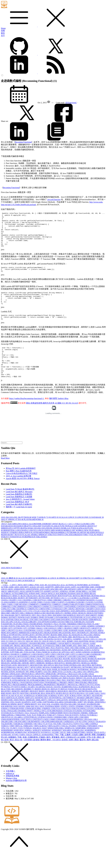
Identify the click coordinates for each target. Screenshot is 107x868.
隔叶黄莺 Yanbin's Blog (59, 414)
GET (11, 644)
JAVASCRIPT (76, 594)
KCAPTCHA (65, 668)
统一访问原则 (27, 756)
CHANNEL (28, 616)
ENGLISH (37, 542)
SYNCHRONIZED (55, 727)
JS (48, 666)
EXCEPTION (44, 638)
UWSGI (91, 737)
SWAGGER (12, 727)
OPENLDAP (15, 690)
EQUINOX (84, 635)
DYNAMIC (50, 633)
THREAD (93, 729)
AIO (42, 603)
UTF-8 (78, 737)
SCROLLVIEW (76, 711)
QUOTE (58, 703)
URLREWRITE (34, 737)
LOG (10, 672)
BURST (22, 614)
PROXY (83, 701)
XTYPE (15, 751)
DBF (9, 629)
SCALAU (19, 711)
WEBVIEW (19, 746)
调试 (77, 756)
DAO (53, 627)
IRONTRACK (79, 653)
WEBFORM (81, 744)
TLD (29, 731)
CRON (71, 625)
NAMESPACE (57, 683)
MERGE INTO (51, 677)
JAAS (41, 655)
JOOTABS (94, 664)
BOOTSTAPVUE (65, 612)
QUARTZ (54, 533)
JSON (64, 666)
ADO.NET (25, 603)
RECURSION (18, 705)
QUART (32, 703)
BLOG (62, 540)
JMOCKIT (40, 664)
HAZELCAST (91, 646)
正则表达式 (72, 753)
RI (101, 707)
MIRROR (41, 679)
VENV (76, 740)
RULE (66, 709)
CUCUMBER (7, 627)
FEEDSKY (49, 640)
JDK (80, 662)
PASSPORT (6, 694)
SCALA (64, 533)
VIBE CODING (91, 740)
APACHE (55, 605)
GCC (78, 642)
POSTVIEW (40, 698)
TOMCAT (42, 731)
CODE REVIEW (21, 620)
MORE (94, 679)
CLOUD (89, 618)
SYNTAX (68, 727)
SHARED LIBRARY (86, 714)
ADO (17, 603)
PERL (22, 548)
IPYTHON (63, 653)
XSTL (103, 748)
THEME (85, 729)
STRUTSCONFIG (79, 724)
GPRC (61, 644)
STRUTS (52, 551)
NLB (49, 685)
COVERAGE (57, 625)
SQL (44, 720)
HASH (82, 646)
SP (86, 718)
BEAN (93, 609)
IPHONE (34, 653)
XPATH (90, 748)
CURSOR (18, 627)
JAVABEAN (13, 659)
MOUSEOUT (24, 681)
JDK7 (99, 662)
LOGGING (82, 672)
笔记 (12, 756)
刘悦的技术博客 (13, 792)
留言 (3, 33)
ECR (100, 633)
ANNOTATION (33, 605)
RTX (54, 709)
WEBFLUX (70, 744)
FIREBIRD (72, 640)
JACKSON (49, 655)
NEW (96, 683)
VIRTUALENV (54, 742)
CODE (10, 620)
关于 (3, 36)
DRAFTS (28, 542)
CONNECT (47, 622)
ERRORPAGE (95, 635)
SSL (37, 722)
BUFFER (96, 612)
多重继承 (13, 753)
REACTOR (6, 705)
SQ (40, 720)
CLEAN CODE (50, 618)
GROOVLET (85, 644)
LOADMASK (96, 670)
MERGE (40, 677)
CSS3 (103, 625)
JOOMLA (66, 544)
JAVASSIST (77, 659)
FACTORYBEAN (78, 638)
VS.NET (14, 744)
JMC (33, 664)
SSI (33, 722)
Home (3, 28)
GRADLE (68, 644)
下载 (62, 751)
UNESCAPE (74, 733)
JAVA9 (4, 659)
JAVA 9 (45, 657)
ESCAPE (10, 638)
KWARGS (15, 670)
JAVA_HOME (68, 657)
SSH (28, 722)
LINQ (53, 670)
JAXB (93, 659)
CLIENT (61, 618)
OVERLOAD (7, 692)
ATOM (72, 607)
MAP (85, 675)
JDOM (11, 664)
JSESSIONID (55, 666)
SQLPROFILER (93, 720)
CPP (92, 540)
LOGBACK (62, 672)
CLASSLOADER (9, 618)
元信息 (76, 751)
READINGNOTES (95, 548)
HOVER (94, 648)
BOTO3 (77, 612)
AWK (38, 609)
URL (96, 735)
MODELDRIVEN (73, 679)
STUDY (91, 724)
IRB (71, 653)
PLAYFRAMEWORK (34, 535)
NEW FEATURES (92, 546)
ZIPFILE (37, 751)
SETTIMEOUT (70, 714)
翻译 (13, 594)
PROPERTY (62, 701)
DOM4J (5, 633)
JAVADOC (24, 659)
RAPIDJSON (85, 703)
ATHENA (64, 607)
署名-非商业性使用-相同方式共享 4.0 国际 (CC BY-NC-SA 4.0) (52, 419)
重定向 (83, 756)
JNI (72, 664)
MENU (33, 677)
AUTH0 (93, 607)
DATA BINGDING (79, 627)
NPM (32, 688)
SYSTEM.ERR (89, 727)
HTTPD (39, 651)
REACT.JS (95, 703)
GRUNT (12, 646)
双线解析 (101, 751)
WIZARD (67, 746)
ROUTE (16, 709)
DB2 (3, 629)
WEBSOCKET (93, 744)
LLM (87, 670)
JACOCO (58, 655)
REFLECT (56, 705)
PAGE (64, 692)
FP (67, 103)
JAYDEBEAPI (7, 662)
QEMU (24, 703)
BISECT (17, 612)
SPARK (35, 551)
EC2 (86, 633)
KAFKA (81, 544)
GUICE (40, 646)
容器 (25, 753)
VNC (100, 742)
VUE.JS (93, 551)
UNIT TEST (26, 735)
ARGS (4, 607)
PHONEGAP (57, 694)
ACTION (70, 601)
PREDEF (64, 698)
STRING (5, 724)
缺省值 (37, 756)
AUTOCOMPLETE (20, 609)
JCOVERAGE (49, 662)
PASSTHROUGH (19, 694)
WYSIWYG (47, 748)
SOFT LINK (37, 718)
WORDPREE (90, 746)
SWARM (22, 727)
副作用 (88, 751)
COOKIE (101, 622)
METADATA (83, 677)
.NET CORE (29, 601)
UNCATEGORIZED (74, 551)
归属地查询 (34, 753)
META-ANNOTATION (68, 677)
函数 (82, 751)
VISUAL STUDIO (69, 742)
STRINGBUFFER (17, 724)
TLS (34, 731)
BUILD (5, 614)
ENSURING (66, 635)
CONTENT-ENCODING (87, 622)
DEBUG (38, 629)
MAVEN (101, 675)
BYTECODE (45, 614)
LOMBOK (92, 672)
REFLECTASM (68, 705)
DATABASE (97, 533)
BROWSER (86, 612)
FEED (26, 640)
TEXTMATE (75, 729)
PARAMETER (86, 692)
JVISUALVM (30, 668)
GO (76, 542)
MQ (46, 681)
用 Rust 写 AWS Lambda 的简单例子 (21, 484)
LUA (19, 675)
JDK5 (93, 662)
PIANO (72, 694)
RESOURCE (63, 707)
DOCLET (81, 631)
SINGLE (52, 716)
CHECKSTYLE (40, 616)
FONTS (12, 642)
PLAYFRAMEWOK (18, 696)
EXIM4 (54, 638)
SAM (92, 709)
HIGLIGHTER (65, 648)
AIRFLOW (17, 540)
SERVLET (30, 714)
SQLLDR (73, 720)
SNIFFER (6, 718)
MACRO (59, 675)
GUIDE (48, 646)
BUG (103, 612)
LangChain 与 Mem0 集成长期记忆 (20, 505)
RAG (76, 703)
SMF (102, 716)
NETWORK (88, 683)
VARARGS (18, 740)
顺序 (90, 756)
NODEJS (5, 548)
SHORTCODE (7, 716)
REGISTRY (6, 707)
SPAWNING (100, 718)
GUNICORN (57, 646)
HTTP (17, 544)
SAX (103, 709)
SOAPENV (27, 718)
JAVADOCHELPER (38, 659)
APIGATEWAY (70, 605)
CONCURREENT (19, 622)
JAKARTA (68, 655)
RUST (19, 551)
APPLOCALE (91, 605)
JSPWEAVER (78, 666)
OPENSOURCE (28, 690)
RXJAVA (81, 709)
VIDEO (5, 742)
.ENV (14, 601)
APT (99, 605)
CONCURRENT (35, 622)
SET (46, 714)
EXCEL (18, 638)
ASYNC (56, 607)
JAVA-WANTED (81, 657)
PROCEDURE (82, 698)
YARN (22, 751)
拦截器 (43, 753)
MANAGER (76, 675)
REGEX (78, 705)
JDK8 (4, 664)
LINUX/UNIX (84, 533)
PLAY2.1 (5, 696)
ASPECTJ (39, 607)
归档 (3, 31)
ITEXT (4, 655)
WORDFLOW (78, 746)
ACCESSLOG (54, 601)
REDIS (4, 551)
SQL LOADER (54, 720)
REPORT (25, 707)
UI (12, 733)
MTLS (51, 681)
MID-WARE (57, 546)
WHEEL (29, 746)
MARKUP (93, 675)
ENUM (75, 635)
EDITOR (10, 635)
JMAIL (27, 664)
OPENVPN (40, 690)
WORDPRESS (29, 553)
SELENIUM (97, 711)
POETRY (71, 696)
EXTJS (61, 638)
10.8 (42, 601)
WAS (45, 744)
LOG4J (32, 672)
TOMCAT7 (52, 731)
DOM (101, 631)
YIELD (29, 751)
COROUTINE (45, 625)
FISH (90, 640)
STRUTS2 (88, 594)
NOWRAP (21, 688)
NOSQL (74, 685)
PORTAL (16, 698)
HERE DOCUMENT (10, 648)
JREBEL (21, 666)
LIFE (48, 670)
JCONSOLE (37, 662)
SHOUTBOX (20, 716)
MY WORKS (78, 546)
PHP (28, 548)
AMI (92, 603)
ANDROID (47, 540)
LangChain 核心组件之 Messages (19, 508)
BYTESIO (56, 614)
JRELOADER (40, 666)
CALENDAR (84, 614)
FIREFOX (82, 640)
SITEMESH (74, 716)
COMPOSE (6, 622)
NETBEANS (76, 683)
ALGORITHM (35, 540)
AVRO (32, 609)
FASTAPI (47, 542)
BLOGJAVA (33, 612)
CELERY (13, 616)
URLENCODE (21, 737)
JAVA (5, 533)
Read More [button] (5, 474)
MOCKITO (60, 679)
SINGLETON (63, 716)
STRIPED (47, 724)
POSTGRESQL (27, 698)
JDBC (58, 662)
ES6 (3, 638)
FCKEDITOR (7, 640)
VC (45, 740)
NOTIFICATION (8, 688)
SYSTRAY (19, 729)
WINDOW (47, 746)
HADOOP (74, 646)
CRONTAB (80, 625)
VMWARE (82, 742)
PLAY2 (94, 694)
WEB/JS (44, 533)
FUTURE (59, 642)
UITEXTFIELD (31, 733)
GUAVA (20, 646)
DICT (18, 631)
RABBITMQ (67, 703)
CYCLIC (37, 627)
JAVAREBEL (52, 659)
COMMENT (34, 620)
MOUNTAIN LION (9, 681)
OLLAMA (78, 688)
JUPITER (5, 668)
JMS (48, 664)
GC (74, 642)
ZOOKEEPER (48, 751)
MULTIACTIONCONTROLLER (68, 681)
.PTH (37, 601)
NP (28, 688)
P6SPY (28, 692)
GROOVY (92, 542)
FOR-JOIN (21, 642)
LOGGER (72, 672)
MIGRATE (6, 679)
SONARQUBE (71, 718)
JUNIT (88, 666)
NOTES (93, 685)
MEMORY (24, 677)
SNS (13, 718)
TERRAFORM (56, 729)
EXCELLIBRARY (30, 638)
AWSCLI (52, 609)
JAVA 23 (21, 657)
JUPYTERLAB (17, 668)
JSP (70, 666)
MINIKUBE (17, 679)
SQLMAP (82, 720)
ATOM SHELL (82, 607)
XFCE (63, 748)
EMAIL (26, 635)
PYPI (98, 701)
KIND (79, 668)
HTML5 (5, 651)
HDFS (101, 646)
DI (3, 631)
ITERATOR (94, 653)
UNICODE (84, 733)
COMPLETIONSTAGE (94, 620)
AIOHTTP (50, 603)
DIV (34, 631)
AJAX (68, 603)
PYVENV (16, 703)
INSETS (17, 653)
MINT (33, 679)
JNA (53, 664)
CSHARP (90, 625)
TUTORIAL (92, 731)
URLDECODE (8, 737)
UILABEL (19, 733)
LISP (67, 670)
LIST (73, 670)
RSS (48, 709)
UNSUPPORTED (76, 735)
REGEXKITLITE (90, 705)
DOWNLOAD (24, 633)
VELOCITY (68, 740)
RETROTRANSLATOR (89, 707)
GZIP (66, 646)
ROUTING (25, 709)
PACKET (46, 692)
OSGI (91, 690)
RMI (3, 709)
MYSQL (47, 683)
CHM (50, 616)
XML (70, 748)
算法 (18, 756)
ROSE (9, 709)
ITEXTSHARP (15, 655)
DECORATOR (49, 629)
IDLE (66, 651)
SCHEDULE (30, 711)
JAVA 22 (13, 657)
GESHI (5, 644)
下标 (57, 751)
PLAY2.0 (102, 694)
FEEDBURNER (36, 640)
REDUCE (46, 705)
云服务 (68, 751)
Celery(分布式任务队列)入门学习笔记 (22, 489)
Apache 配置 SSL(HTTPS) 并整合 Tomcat (23, 494)
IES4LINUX (78, 651)
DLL (39, 631)
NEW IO (17, 685)
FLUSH (5, 642)
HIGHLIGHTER (51, 648)
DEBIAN (30, 629)
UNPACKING (62, 735)
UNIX (46, 735)
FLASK (55, 542)
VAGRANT (100, 737)
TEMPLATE (44, 729)
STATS (72, 722)
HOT (74, 648)
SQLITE (64, 720)
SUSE (4, 727)
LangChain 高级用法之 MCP (17, 518)
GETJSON (18, 644)
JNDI (67, 664)
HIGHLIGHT (38, 648)
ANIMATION (20, 605)
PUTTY (91, 701)
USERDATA (69, 737)
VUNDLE (28, 744)
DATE (102, 627)
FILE (56, 640)
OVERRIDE (19, 692)
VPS (3, 744)
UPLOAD (88, 735)
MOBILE (68, 546)
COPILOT (6, 625)
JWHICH (46, 668)
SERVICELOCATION (16, 714)
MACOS (50, 675)
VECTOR (57, 740)
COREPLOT (33, 625)
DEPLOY (60, 629)
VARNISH (28, 740)
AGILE (33, 603)
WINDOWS (16, 553)
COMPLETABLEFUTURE (73, 620)
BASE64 (72, 609)
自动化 (65, 756)
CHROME (58, 616)
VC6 (50, 740)
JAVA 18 (102, 655)
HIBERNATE (8, 544)
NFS (32, 685)
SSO (42, 722)
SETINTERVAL (56, 714)
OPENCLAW (93, 688)
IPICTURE (43, 653)
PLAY (87, 694)
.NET (4, 540)
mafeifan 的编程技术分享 (16, 796)
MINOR (26, 679)
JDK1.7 (86, 662)
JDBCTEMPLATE (70, 662)
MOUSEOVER (37, 681)
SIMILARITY (42, 716)
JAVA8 (57, 544)
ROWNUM (36, 709)
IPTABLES (53, 653)
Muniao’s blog (11, 794)
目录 (7, 756)
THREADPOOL (8, 731)
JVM (74, 544)
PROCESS (93, 698)
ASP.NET (30, 607)
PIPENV (80, 694)
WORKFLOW (21, 748)
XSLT (97, 748)
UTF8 (85, 737)
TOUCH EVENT (72, 731)
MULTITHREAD (9, 683)
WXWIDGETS (34, 748)
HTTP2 (19, 651)
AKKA (25, 540)
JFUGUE (19, 664)
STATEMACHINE (53, 722)
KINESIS (87, 668)
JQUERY (12, 666)
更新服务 (56, 753)
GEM (84, 642)
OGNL (70, 688)
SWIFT (61, 551)
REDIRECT (29, 705)
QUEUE (50, 703)
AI (10, 540)
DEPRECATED (71, 629)
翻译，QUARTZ (54, 756)
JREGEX (29, 666)
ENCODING (45, 635)
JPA (101, 664)
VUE (21, 744)
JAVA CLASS (55, 657)
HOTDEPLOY (84, 648)
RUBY (11, 551)
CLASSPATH (22, 618)
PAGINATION (73, 692)
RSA (43, 709)
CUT (25, 627)
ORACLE (12, 596)
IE (71, 651)
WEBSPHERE (7, 746)
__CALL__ (6, 601)
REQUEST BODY (38, 707)
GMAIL (40, 644)
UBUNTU (6, 733)
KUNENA (6, 670)
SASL (98, 709)
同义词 (5, 753)
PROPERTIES (50, 701)
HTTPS (47, 651)
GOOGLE (53, 644)
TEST (66, 729)
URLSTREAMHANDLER (52, 737)
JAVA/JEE (15, 533)
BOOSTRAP (52, 612)
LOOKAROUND (9, 675)
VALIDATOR (7, 740)
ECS (3, 635)
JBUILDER (26, 662)
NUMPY (39, 688)
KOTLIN (89, 544)
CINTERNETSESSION (86, 616)
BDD (87, 609)
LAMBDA (99, 594)
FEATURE (18, 640)
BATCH (80, 609)
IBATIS (24, 544)
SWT (44, 727)
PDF (29, 694)
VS (8, 744)
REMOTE (16, 707)
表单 (72, 756)
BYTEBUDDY (33, 614)
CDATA (5, 616)
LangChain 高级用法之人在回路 (19, 513)
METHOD (94, 677)
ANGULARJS (7, 605)
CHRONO (67, 616)
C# (63, 614)
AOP (47, 605)
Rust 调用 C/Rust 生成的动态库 (19, 487)
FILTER (63, 640)
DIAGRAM (10, 631)
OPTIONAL (62, 690)
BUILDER (13, 614)
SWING (38, 727)
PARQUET (97, 692)
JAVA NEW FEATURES (11, 584)
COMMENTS (46, 620)
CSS (97, 625)
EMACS (19, 635)
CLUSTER (98, 618)
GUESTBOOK (30, 646)
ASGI (22, 607)
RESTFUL (74, 707)
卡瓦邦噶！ (11, 787)
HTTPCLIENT (29, 651)
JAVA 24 (30, 657)
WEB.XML (59, 744)
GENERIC (100, 642)
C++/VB (76, 540)
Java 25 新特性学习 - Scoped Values (20, 515)
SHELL (98, 714)
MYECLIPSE (37, 683)
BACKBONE (62, 609)
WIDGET (37, 746)
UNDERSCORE (61, 733)
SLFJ (97, 716)
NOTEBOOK (84, 685)
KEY (73, 668)
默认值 (96, 756)
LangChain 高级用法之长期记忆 (19, 510)
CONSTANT (58, 622)
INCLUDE (88, 651)
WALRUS (37, 744)
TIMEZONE (21, 731)
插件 (49, 753)
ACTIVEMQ (94, 601)
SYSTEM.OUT (8, 729)
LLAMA (80, 670)
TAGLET (34, 729)
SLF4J (91, 716)
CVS (30, 627)
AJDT (74, 603)
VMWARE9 (92, 742)
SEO (3, 714)
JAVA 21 (5, 657)
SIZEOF (84, 716)
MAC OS (42, 675)
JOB (77, 664)
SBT (3, 711)
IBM (60, 651)
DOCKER (18, 542)
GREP (76, 644)
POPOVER (88, 696)
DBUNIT (16, 629)
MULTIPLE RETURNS (92, 681)
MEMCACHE (13, 677)
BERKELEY (7, 612)
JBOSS (17, 662)
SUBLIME (100, 724)
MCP (4, 677)
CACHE (74, 614)
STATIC (65, 722)
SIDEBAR (31, 716)
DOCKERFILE (70, 631)
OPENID (5, 690)
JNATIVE (60, 664)
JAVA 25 (38, 657)
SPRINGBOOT (31, 720)
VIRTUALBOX (40, 742)
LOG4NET (41, 672)
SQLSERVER (7, 722)
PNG (64, 696)
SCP (67, 711)
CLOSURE (80, 618)
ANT (42, 605)
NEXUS (25, 685)
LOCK (4, 672)
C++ (68, 540)
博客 (94, 751)
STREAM (98, 722)
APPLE (81, 605)
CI (74, 616)
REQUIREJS (52, 707)
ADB (12, 603)
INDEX (97, 651)
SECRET (88, 711)
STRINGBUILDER (33, 724)
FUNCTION (35, 642)
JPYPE (4, 666)
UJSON (50, 733)
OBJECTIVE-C (59, 688)
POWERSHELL (52, 698)
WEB (35, 533)
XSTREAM (6, 751)
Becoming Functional (23, 142)
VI (82, 740)
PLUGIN (52, 696)
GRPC (4, 646)
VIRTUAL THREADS (24, 742)
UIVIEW (42, 733)
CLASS (99, 616)
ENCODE (35, 635)
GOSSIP (82, 542)
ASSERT (48, 607)
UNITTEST (38, 735)
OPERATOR (51, 690)
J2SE (35, 655)
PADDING (55, 692)
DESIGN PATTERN (95, 629)
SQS (16, 722)
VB (35, 740)
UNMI (53, 735)
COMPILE (57, 620)
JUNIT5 (96, 666)
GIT (26, 644)
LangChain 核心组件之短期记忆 (19, 520)
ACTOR (5, 603)
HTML (102, 648)
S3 (87, 709)
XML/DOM (42, 553)
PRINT (72, 698)
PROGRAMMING (59, 548)
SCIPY (61, 711)
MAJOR (67, 675)
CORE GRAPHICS (19, 625)
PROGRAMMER (20, 701)
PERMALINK (44, 694)
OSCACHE (83, 690)
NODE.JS (57, 685)
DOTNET (13, 633)
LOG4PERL (51, 672)
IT (87, 653)
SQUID (22, 722)
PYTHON (26, 533)
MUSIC (21, 683)
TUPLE (83, 731)
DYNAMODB (62, 633)
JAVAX (86, 659)
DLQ (45, 631)
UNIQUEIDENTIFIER (11, 735)
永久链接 (82, 753)
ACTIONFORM (81, 601)
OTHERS (14, 548)
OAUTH (48, 688)
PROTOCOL (73, 701)
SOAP (18, 718)
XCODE (56, 748)
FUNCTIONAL (67, 542)
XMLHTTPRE (80, 748)
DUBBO (35, 633)
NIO (44, 685)
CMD (4, 620)
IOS (21, 535)
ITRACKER (27, 655)
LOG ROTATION (21, 672)
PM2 (59, 696)
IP (28, 653)
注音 (94, 753)
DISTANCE (27, 631)
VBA (40, 740)
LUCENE (26, 675)
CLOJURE (85, 540)
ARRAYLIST (13, 607)
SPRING (13, 535)
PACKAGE (36, 692)
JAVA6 (92, 657)
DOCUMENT (92, 631)
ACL (63, 601)
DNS (50, 631)
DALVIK (46, 627)
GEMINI (91, 642)
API (61, 605)
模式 (63, 753)
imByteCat (10, 789)
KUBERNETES (8, 546)
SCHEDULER (42, 711)
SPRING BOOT (17, 720)
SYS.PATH (78, 727)
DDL (23, 629)
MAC (34, 675)
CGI (20, 616)
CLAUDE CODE (36, 618)
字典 (20, 753)
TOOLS (61, 731)
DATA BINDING (63, 627)
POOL (79, 696)
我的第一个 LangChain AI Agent (19, 523)
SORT (81, 718)
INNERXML (7, 653)
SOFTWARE (49, 718)
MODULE (86, 679)
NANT (67, 683)
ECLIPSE (93, 633)
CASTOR (94, 614)
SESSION (40, 714)
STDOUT (89, 722)
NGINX (38, 685)
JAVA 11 (94, 655)
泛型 (89, 753)
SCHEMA (53, 711)
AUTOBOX (6, 609)
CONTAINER (70, 622)
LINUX (73, 533)
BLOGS (42, 612)
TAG (27, 729)
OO (85, 688)
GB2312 (68, 642)
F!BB (67, 638)
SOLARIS (60, 718)
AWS (4, 535)
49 (46, 601)
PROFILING (7, 701)
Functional (72, 103)
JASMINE (78, 655)
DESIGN (82, 629)
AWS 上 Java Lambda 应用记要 (19, 492)
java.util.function (54, 199)
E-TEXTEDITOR (76, 633)
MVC (28, 683)
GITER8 (32, 644)
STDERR (80, 722)
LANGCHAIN (22, 546)
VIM (86, 551)
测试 (100, 753)
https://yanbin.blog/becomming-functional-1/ (27, 414)
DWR (42, 633)
